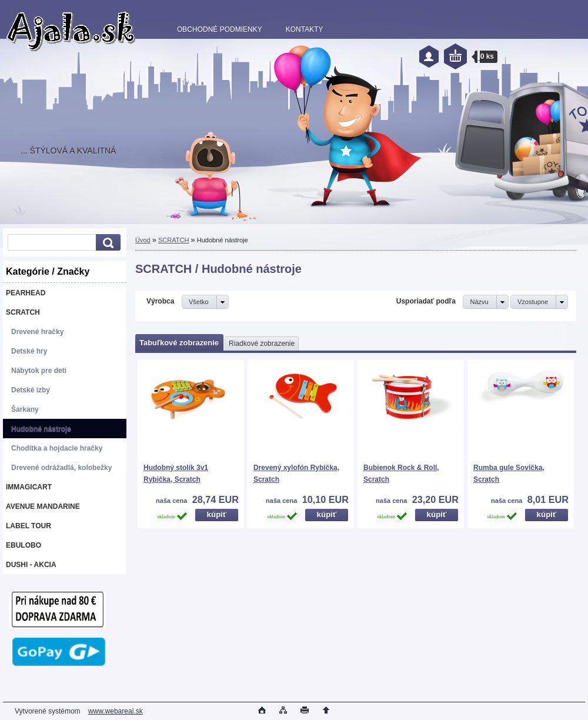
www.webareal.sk (116, 711)
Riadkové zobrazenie (262, 344)
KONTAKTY (305, 29)
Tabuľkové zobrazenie (179, 343)
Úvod (143, 240)
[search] (106, 243)
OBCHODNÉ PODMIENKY (220, 29)
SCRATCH (173, 240)
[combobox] (485, 302)
